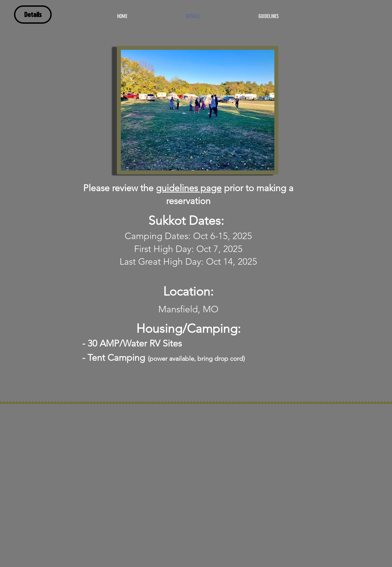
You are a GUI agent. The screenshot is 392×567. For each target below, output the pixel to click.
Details (33, 14)
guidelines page (189, 188)
